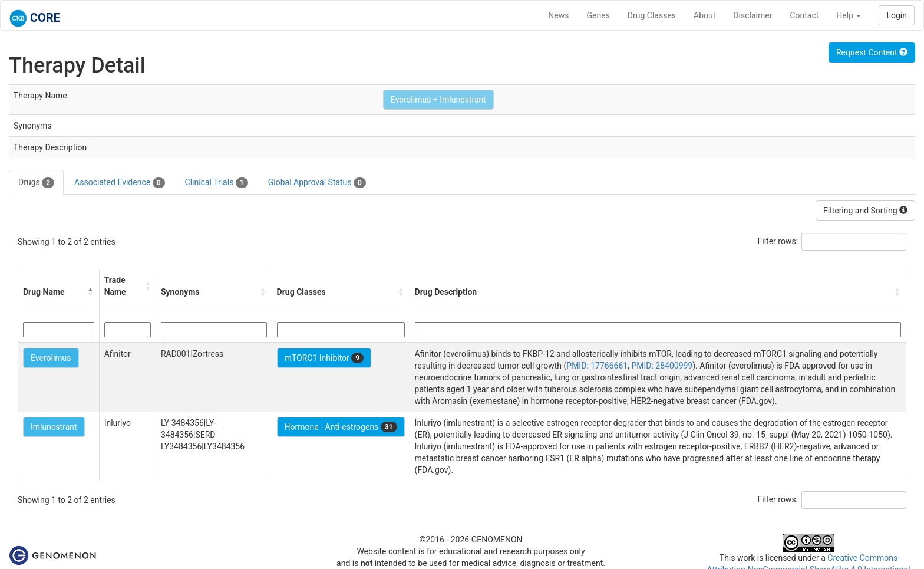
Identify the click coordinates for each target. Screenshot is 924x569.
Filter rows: (778, 241)
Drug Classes (652, 15)
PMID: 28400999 (662, 366)
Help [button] (849, 15)
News (558, 15)
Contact (804, 15)
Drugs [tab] (36, 183)
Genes (598, 15)
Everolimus (51, 358)
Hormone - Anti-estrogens (341, 427)
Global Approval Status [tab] (317, 183)
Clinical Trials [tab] (217, 183)
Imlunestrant (54, 427)
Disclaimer (753, 15)
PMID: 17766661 (597, 366)
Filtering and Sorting (865, 211)
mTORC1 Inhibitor (324, 358)
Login (897, 15)
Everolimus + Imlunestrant (438, 100)
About (704, 15)
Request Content (872, 52)
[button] (91, 292)
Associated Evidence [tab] (119, 183)
